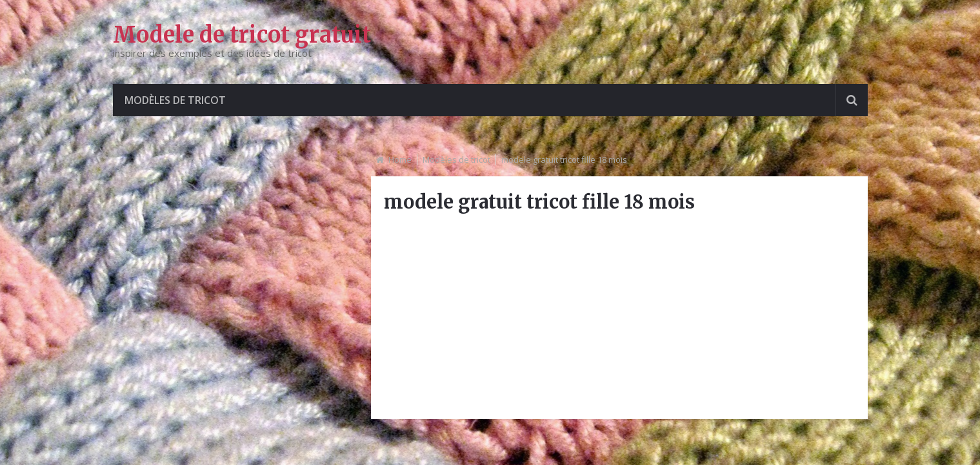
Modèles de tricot (175, 100)
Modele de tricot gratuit (242, 35)
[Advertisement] (619, 316)
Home (400, 160)
